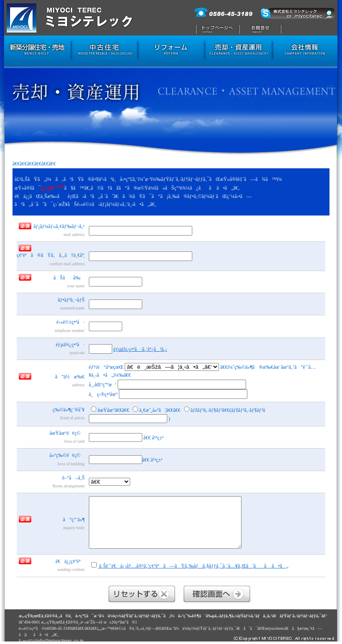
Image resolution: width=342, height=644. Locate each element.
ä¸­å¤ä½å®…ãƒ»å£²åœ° (104, 52)
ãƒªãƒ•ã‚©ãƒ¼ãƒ (171, 52)
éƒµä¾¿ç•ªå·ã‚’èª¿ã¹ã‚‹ (140, 349)
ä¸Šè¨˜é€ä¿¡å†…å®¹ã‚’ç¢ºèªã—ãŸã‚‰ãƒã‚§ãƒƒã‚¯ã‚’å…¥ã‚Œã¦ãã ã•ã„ (190, 565)
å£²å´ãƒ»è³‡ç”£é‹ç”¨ (238, 52)
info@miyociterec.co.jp (60, 641)
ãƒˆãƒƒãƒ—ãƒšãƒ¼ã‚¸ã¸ (216, 18)
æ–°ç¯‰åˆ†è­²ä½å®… (36, 52)
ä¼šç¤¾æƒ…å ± (307, 52)
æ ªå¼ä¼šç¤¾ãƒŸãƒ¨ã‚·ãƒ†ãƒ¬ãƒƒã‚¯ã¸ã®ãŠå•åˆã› (263, 18)
